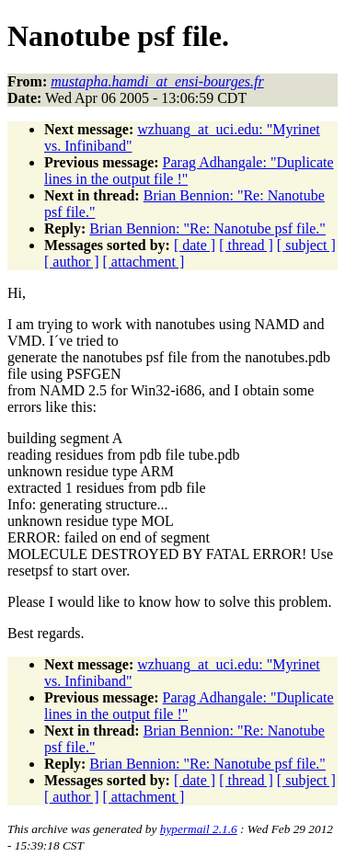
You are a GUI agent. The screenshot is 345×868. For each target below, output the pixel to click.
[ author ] (72, 262)
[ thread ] (246, 245)
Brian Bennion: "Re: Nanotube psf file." (207, 228)
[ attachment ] (144, 262)
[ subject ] (306, 245)
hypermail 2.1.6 (199, 829)
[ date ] (195, 245)
